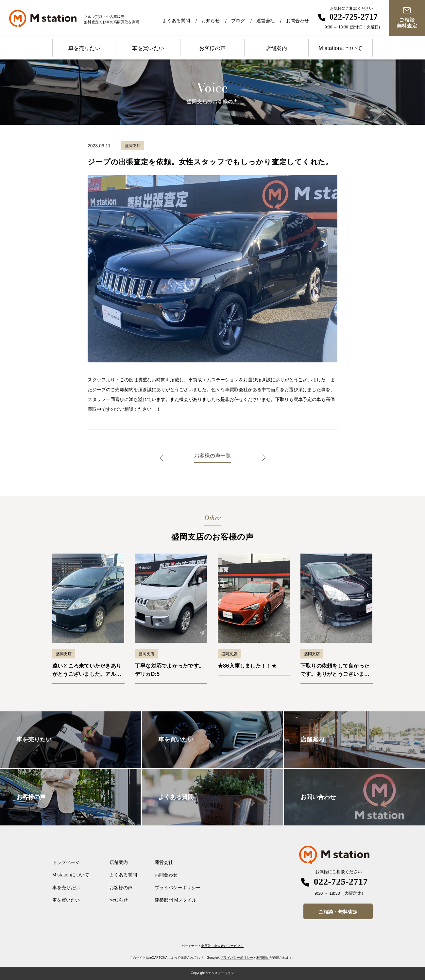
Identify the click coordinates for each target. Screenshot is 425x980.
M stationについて (340, 48)
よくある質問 (176, 21)
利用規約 (263, 958)
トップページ (66, 862)
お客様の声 (212, 48)
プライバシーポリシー (178, 888)
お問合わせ (297, 21)
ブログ (238, 21)
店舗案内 (277, 48)
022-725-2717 (354, 17)
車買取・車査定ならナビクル (222, 946)
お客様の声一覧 (212, 456)
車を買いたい (148, 48)
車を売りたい (84, 48)
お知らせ (211, 21)
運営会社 (265, 21)
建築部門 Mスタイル (176, 900)
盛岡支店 (64, 654)
